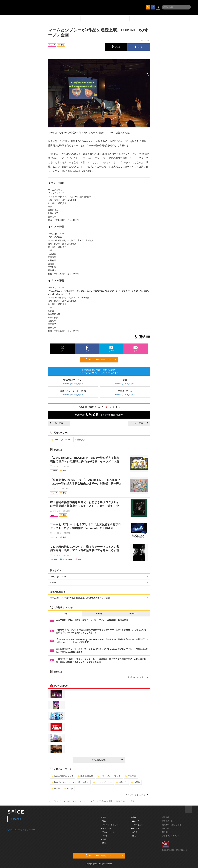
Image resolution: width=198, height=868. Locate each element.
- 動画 (133, 817)
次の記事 (142, 423)
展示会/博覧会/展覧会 (63, 776)
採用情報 (166, 828)
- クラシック (106, 828)
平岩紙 (56, 788)
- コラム (134, 832)
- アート (104, 836)
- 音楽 (104, 817)
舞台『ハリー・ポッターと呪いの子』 (70, 782)
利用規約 (166, 832)
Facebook (17, 819)
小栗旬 (135, 782)
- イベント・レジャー (110, 825)
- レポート (135, 828)
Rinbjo (69, 788)
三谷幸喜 (131, 776)
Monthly (133, 614)
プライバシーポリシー (171, 836)
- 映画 (104, 843)
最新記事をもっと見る (138, 677)
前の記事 (56, 423)
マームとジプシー (61, 440)
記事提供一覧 (167, 821)
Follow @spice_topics (73, 383)
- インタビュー (137, 825)
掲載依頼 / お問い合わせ (172, 825)
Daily (65, 614)
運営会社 (166, 817)
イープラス (54, 801)
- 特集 (133, 836)
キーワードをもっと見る (137, 795)
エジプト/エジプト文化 (109, 776)
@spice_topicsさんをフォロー (21, 830)
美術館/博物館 (86, 776)
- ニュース (135, 821)
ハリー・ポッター (102, 782)
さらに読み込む (107, 760)
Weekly (99, 614)
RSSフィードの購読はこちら (101, 359)
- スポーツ (105, 839)
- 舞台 (104, 821)
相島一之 (121, 782)
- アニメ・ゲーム (108, 832)
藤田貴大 (80, 440)
